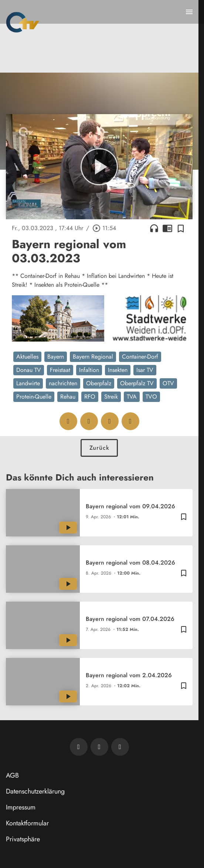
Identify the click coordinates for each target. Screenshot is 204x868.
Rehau (68, 397)
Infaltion (89, 370)
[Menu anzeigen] (189, 12)
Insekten (118, 370)
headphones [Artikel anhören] (154, 228)
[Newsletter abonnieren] (79, 747)
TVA (132, 397)
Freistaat (60, 370)
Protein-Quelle (34, 397)
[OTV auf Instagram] (120, 747)
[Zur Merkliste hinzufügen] (181, 228)
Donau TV (29, 370)
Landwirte (28, 383)
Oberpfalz (99, 383)
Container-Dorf (140, 357)
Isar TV (145, 370)
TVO (151, 397)
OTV (168, 383)
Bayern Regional (93, 357)
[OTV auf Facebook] (99, 747)
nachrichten (63, 383)
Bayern (56, 357)
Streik (111, 397)
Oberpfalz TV (137, 383)
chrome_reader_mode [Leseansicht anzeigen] (167, 228)
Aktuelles (27, 357)
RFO (90, 397)
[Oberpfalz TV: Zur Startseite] (23, 22)
